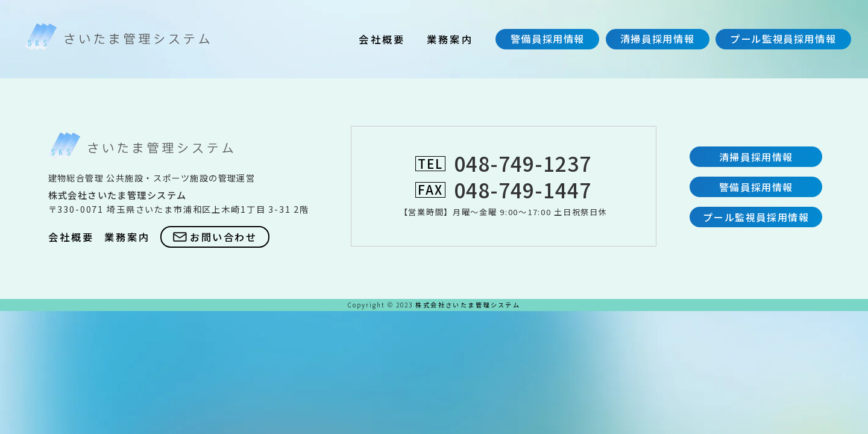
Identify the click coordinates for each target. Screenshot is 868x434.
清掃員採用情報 (657, 39)
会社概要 (382, 39)
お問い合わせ (215, 237)
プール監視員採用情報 (783, 39)
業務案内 (450, 39)
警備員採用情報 (548, 39)
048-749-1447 (523, 190)
